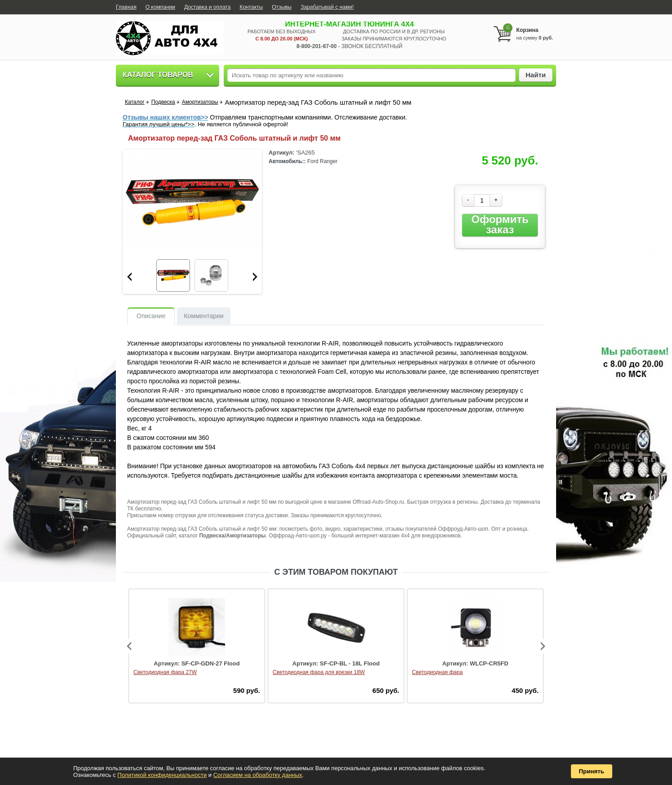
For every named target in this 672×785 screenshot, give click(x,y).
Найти (536, 75)
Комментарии (203, 316)
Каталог (135, 102)
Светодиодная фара (437, 672)
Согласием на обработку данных (258, 775)
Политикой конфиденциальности (162, 775)
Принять (592, 771)
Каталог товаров (158, 75)
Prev (129, 277)
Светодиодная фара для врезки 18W (319, 672)
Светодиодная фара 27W (165, 672)
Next (255, 277)
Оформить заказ (500, 224)
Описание (151, 316)
